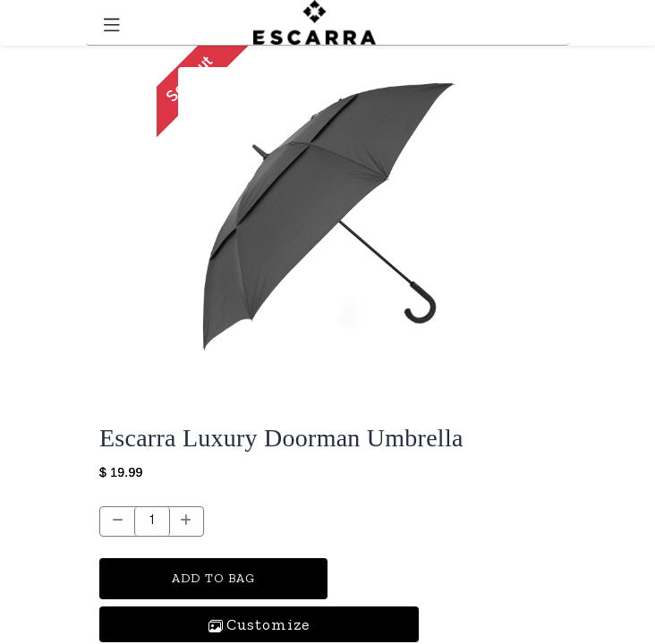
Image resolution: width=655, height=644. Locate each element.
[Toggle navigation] (112, 22)
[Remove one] (118, 521)
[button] (259, 625)
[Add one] (187, 521)
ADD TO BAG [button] (214, 578)
